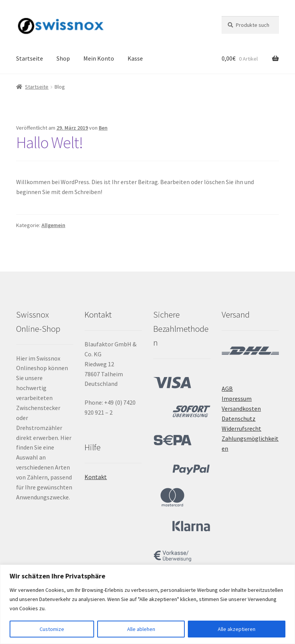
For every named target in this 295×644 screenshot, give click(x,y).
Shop (63, 58)
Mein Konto (99, 58)
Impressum (237, 399)
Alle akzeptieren (237, 629)
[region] (147, 604)
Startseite (30, 58)
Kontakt (96, 477)
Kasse (135, 58)
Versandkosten (241, 408)
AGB (227, 389)
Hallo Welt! (50, 142)
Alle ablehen (141, 629)
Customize (52, 629)
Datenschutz (239, 418)
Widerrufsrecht (241, 428)
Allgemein (53, 225)
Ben (103, 128)
